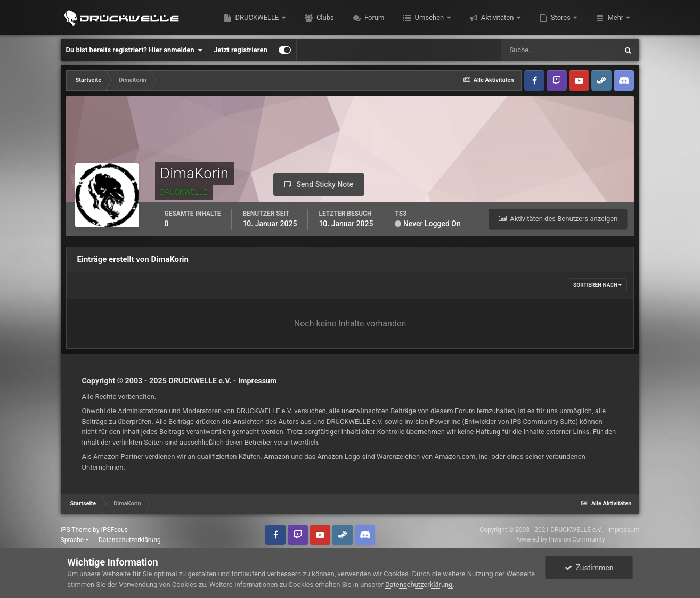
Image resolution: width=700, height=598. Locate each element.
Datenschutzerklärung (130, 540)
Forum (374, 17)
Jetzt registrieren (241, 50)
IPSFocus (115, 530)
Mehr (615, 17)
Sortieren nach (597, 285)
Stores (561, 17)
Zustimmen (589, 568)
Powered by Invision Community (560, 539)
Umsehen (429, 17)
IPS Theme (76, 530)
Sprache (75, 540)
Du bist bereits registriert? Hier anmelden (134, 50)
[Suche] (559, 50)
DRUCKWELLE (257, 17)
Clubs (324, 17)
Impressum (258, 381)
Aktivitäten (498, 17)
